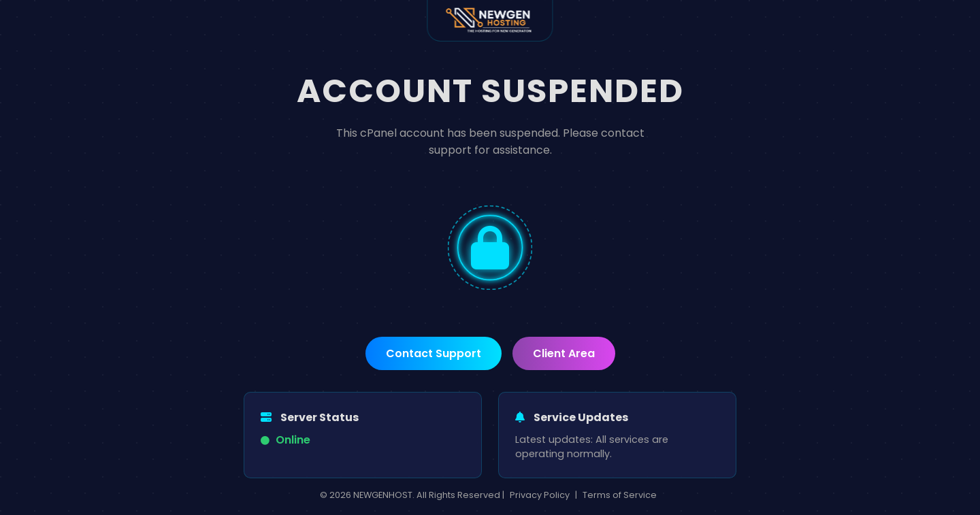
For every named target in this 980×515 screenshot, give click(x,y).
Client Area (564, 353)
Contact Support (434, 353)
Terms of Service (620, 495)
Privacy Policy (540, 495)
